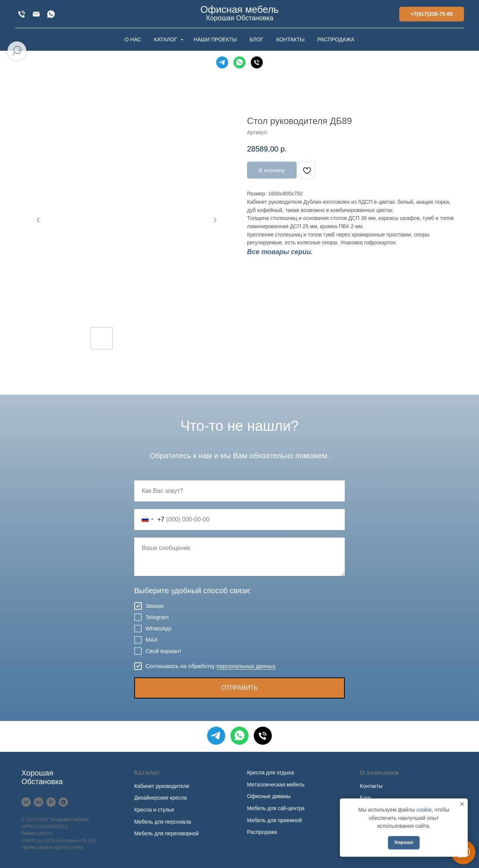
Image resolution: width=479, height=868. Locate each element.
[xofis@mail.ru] (36, 14)
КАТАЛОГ (166, 39)
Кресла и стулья (154, 810)
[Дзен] (63, 802)
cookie (424, 810)
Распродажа (262, 832)
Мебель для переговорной (167, 833)
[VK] (26, 802)
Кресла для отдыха (271, 773)
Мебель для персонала (163, 822)
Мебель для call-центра (276, 808)
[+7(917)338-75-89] (22, 14)
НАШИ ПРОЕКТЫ (215, 39)
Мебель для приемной (274, 820)
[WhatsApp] (51, 14)
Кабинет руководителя (162, 786)
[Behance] (39, 802)
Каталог (147, 773)
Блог (365, 798)
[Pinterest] (51, 802)
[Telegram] (222, 62)
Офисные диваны (269, 796)
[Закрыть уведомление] (462, 804)
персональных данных (246, 666)
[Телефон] (257, 62)
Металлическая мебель (276, 785)
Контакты (371, 786)
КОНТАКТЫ (291, 39)
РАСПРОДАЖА (336, 39)
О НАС (133, 39)
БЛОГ (257, 39)
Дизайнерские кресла (161, 798)
